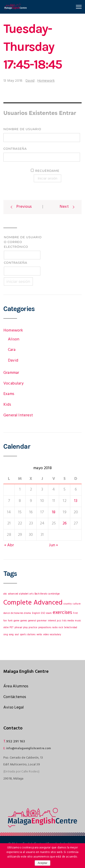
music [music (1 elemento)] (78, 621)
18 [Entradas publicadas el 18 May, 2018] (54, 512)
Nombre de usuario (22, 129)
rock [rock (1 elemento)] (61, 628)
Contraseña (15, 149)
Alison (14, 339)
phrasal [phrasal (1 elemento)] (18, 628)
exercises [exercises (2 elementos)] (63, 613)
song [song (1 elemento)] (11, 635)
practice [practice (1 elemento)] (33, 628)
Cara (12, 350)
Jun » (54, 545)
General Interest (18, 415)
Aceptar (42, 863)
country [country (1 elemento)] (68, 604)
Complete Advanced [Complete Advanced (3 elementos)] (33, 603)
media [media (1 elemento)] (71, 621)
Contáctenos (15, 697)
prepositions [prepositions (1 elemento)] (45, 628)
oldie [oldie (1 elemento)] (6, 628)
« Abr (9, 545)
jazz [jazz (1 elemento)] (59, 621)
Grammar (11, 373)
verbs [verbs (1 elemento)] (39, 635)
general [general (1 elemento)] (32, 621)
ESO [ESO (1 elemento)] (43, 613)
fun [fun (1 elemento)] (5, 621)
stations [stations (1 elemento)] (31, 635)
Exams (9, 394)
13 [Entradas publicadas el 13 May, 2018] (76, 501)
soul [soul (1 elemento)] (17, 635)
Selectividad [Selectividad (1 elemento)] (70, 628)
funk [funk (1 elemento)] (10, 621)
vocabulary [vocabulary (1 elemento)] (55, 635)
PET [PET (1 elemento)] (12, 628)
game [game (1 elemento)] (17, 621)
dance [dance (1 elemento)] (7, 613)
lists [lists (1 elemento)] (64, 621)
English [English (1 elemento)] (36, 613)
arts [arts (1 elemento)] (32, 594)
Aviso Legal (14, 707)
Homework (46, 81)
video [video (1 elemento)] (46, 635)
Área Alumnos (16, 686)
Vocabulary (13, 383)
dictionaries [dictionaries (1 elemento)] (17, 613)
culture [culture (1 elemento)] (77, 604)
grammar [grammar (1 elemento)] (42, 621)
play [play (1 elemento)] (25, 628)
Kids (7, 405)
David (30, 81)
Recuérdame (47, 171)
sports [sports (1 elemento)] (23, 635)
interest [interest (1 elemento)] (52, 621)
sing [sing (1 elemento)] (6, 635)
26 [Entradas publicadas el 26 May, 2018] (65, 523)
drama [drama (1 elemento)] (27, 613)
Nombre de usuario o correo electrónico (23, 242)
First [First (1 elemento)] (75, 613)
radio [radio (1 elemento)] (55, 628)
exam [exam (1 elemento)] (49, 613)
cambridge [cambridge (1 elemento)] (54, 594)
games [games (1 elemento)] (24, 621)
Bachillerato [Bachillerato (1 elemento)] (41, 594)
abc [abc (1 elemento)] (5, 594)
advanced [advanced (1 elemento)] (13, 594)
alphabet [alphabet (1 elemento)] (24, 594)
